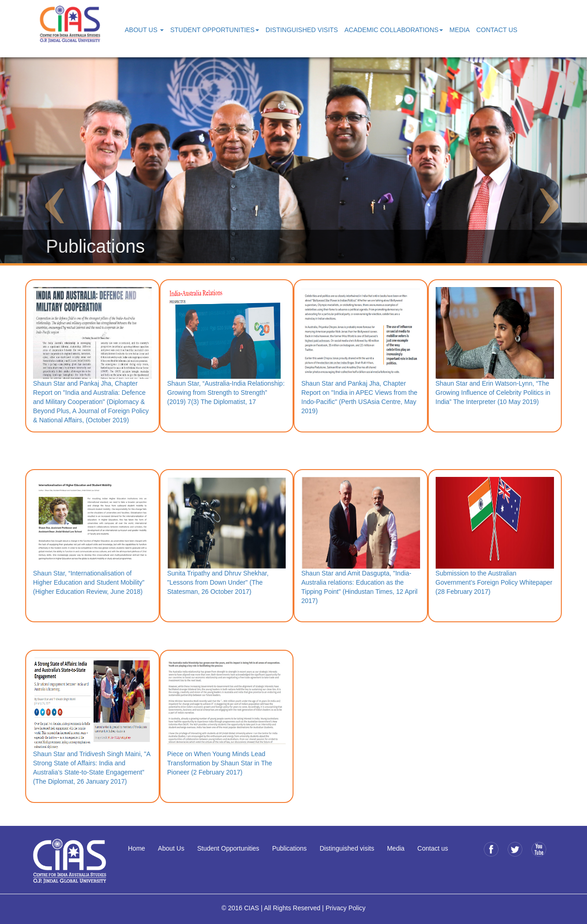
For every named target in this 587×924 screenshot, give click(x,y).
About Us (171, 848)
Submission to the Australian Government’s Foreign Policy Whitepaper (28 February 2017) (494, 582)
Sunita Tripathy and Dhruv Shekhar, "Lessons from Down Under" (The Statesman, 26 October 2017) (218, 582)
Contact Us (497, 30)
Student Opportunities (228, 848)
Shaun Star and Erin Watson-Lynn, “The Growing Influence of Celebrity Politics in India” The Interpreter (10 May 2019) (493, 393)
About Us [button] (144, 30)
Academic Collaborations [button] (394, 30)
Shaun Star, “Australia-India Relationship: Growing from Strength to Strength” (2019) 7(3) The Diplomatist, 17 (226, 393)
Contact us (433, 848)
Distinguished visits (347, 848)
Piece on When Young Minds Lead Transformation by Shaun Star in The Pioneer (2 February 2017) (220, 763)
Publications (289, 848)
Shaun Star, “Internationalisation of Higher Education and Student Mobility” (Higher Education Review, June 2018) (89, 582)
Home (136, 848)
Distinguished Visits (302, 30)
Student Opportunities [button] (215, 30)
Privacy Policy (346, 908)
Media (460, 30)
